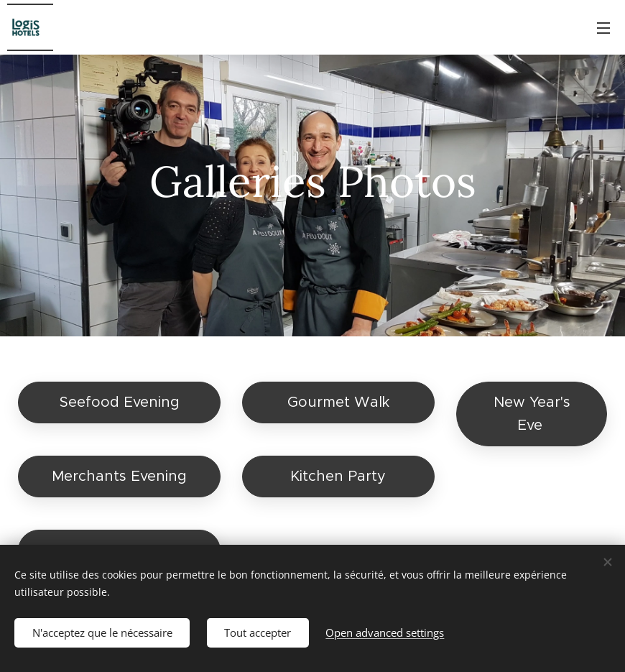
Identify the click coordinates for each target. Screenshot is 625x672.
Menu (603, 28)
